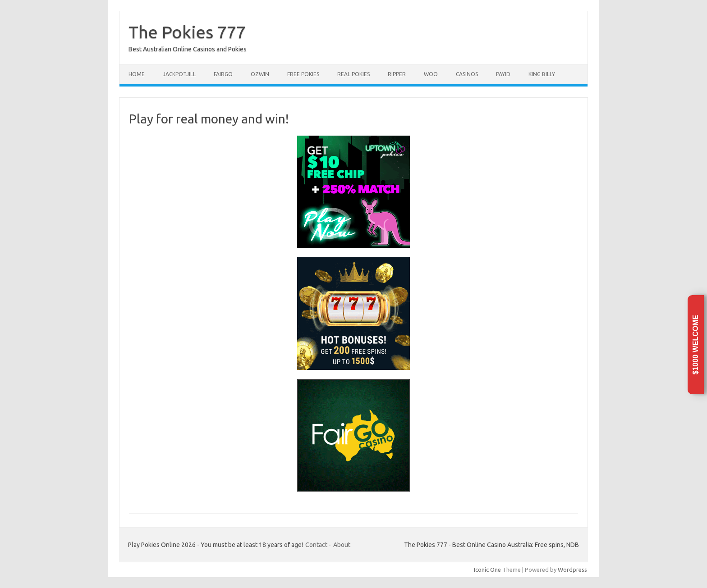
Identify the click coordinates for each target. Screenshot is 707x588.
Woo (431, 74)
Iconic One (487, 570)
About (342, 545)
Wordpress (572, 570)
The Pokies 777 (187, 32)
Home (137, 74)
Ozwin (260, 74)
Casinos (467, 74)
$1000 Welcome (696, 345)
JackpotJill (179, 74)
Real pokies (353, 74)
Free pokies (303, 74)
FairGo (223, 74)
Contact (316, 545)
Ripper (397, 74)
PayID (503, 74)
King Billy (542, 74)
